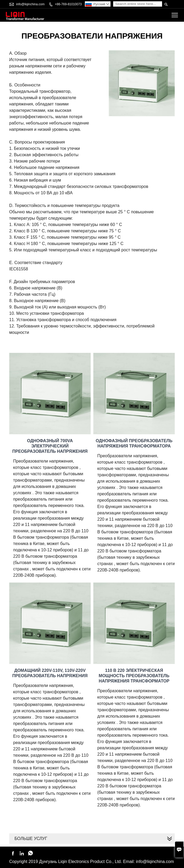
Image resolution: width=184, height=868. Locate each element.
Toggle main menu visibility (175, 13)
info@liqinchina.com (30, 4)
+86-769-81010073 (68, 4)
